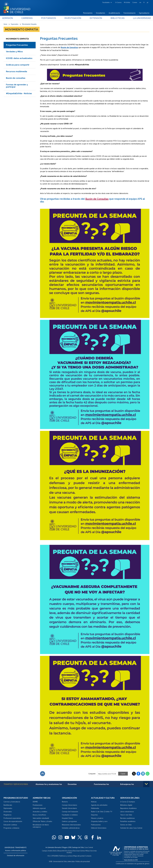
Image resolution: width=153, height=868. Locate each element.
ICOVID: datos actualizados (19, 58)
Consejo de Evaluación (70, 812)
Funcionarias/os (130, 13)
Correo (135, 2)
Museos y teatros (97, 818)
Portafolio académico (128, 821)
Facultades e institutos (70, 815)
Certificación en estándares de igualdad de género (133, 864)
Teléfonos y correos (66, 856)
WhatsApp (148, 774)
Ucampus (132, 802)
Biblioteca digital (126, 805)
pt (148, 2)
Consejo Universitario (70, 805)
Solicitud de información (16, 855)
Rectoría (65, 802)
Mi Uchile (127, 2)
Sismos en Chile (126, 825)
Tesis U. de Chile (126, 815)
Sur (92, 851)
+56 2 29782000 (52, 856)
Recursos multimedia (16, 72)
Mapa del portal (79, 856)
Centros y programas (69, 821)
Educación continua (10, 825)
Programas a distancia (11, 828)
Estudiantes (101, 13)
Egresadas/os (144, 13)
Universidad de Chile (60, 861)
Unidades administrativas (71, 828)
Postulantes (88, 13)
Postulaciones (38, 805)
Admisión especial (39, 808)
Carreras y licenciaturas (12, 802)
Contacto (88, 856)
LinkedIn (143, 774)
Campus (45, 851)
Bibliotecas (117, 18)
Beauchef (61, 851)
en (140, 2)
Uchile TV (109, 812)
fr (144, 2)
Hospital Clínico (67, 818)
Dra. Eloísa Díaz (71, 851)
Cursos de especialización (13, 821)
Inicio (5, 24)
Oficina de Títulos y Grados (42, 821)
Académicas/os (114, 13)
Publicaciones (96, 825)
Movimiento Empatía (29, 24)
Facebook (138, 774)
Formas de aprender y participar (17, 86)
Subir (43, 774)
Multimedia (95, 808)
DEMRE (35, 802)
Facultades (106, 2)
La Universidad (141, 18)
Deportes (94, 815)
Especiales (15, 24)
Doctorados (8, 812)
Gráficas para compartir (18, 65)
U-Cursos (118, 2)
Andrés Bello (52, 851)
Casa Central (89, 847)
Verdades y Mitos (14, 52)
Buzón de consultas (16, 78)
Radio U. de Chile (97, 812)
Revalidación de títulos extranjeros (41, 826)
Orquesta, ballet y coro (99, 821)
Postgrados (49, 18)
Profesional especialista (12, 818)
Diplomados (8, 808)
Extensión (95, 18)
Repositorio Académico (128, 808)
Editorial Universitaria (99, 828)
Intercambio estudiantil (41, 818)
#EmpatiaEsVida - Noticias (19, 93)
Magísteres (8, 815)
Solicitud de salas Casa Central (131, 828)
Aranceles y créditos (40, 812)
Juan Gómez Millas (83, 851)
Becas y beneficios (39, 815)
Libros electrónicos (127, 812)
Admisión (9, 18)
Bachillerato (8, 805)
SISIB (51, 861)
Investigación (73, 18)
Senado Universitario (69, 808)
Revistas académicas (127, 818)
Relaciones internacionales (71, 825)
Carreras (28, 18)
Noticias (94, 802)
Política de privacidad (83, 861)
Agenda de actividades (99, 805)
